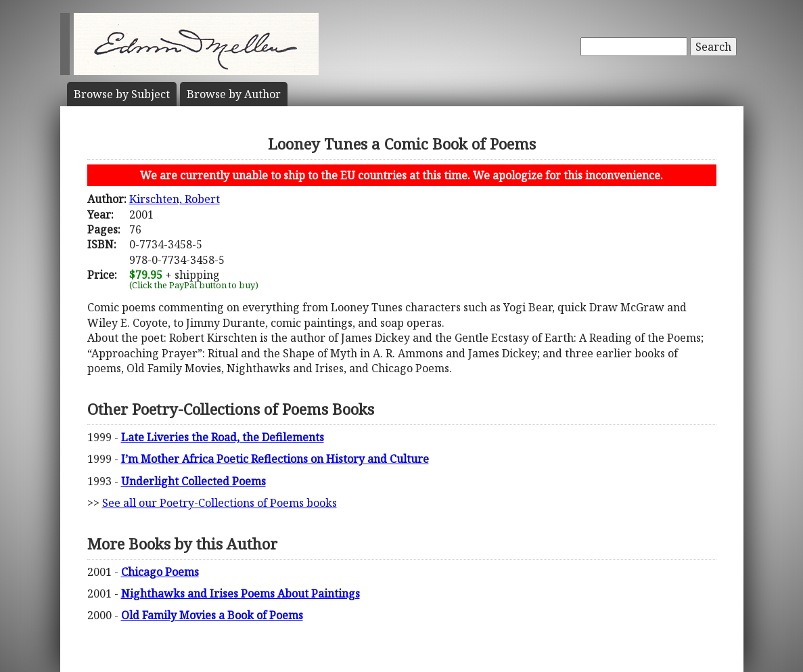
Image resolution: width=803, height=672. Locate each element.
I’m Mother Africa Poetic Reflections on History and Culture (275, 459)
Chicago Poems (160, 572)
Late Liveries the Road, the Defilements (223, 437)
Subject (122, 94)
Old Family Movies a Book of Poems (212, 615)
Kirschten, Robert (175, 199)
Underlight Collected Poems (193, 481)
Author (234, 94)
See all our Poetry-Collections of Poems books (220, 503)
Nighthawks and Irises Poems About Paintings (240, 593)
